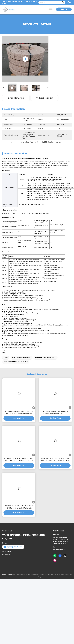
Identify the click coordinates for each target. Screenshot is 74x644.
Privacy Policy (4, 576)
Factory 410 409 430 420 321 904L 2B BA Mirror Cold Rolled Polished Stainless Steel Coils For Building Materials (19, 507)
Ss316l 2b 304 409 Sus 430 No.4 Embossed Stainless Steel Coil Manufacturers (55, 413)
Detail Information (16, 98)
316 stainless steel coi (21, 358)
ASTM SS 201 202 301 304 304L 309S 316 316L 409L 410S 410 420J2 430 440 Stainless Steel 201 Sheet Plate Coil (19, 460)
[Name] (63, 2)
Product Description (44, 98)
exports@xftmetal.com (13, 547)
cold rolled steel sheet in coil (16, 362)
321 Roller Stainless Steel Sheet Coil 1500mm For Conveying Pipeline (19, 412)
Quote (64, 9)
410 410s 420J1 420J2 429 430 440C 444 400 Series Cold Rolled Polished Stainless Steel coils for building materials (55, 460)
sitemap (10, 575)
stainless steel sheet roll (45, 358)
